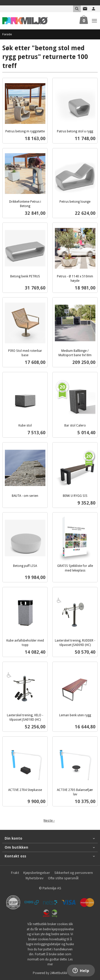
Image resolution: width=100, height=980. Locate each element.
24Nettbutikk (59, 973)
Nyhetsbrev (35, 878)
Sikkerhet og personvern (74, 873)
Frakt (15, 873)
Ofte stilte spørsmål (63, 878)
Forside (7, 34)
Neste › (49, 820)
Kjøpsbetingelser (37, 873)
